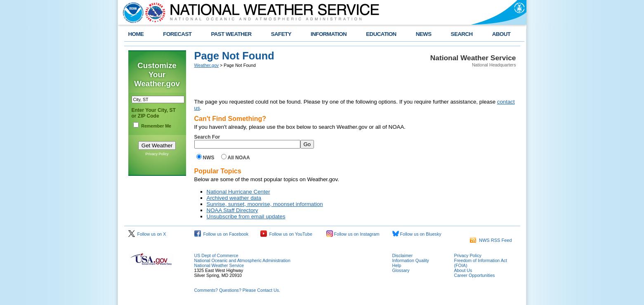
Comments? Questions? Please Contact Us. (237, 290)
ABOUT (501, 34)
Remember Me (156, 126)
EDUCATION (381, 34)
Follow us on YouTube (286, 234)
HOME (136, 34)
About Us (463, 270)
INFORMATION (329, 34)
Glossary (401, 270)
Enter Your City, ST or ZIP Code (154, 113)
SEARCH (462, 34)
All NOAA (239, 158)
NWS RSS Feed (491, 240)
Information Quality (411, 260)
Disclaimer (403, 255)
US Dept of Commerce (216, 255)
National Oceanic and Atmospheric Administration (242, 260)
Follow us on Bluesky (417, 234)
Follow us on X (147, 234)
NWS (209, 158)
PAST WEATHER (231, 34)
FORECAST (177, 34)
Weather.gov (207, 65)
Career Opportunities (475, 275)
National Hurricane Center (238, 192)
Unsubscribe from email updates (246, 216)
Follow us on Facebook (222, 234)
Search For (207, 137)
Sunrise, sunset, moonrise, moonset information (265, 204)
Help (397, 265)
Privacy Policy (157, 154)
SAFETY (281, 34)
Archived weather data (234, 198)
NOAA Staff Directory (232, 210)
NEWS (424, 34)
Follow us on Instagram (353, 234)
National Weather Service (219, 265)
